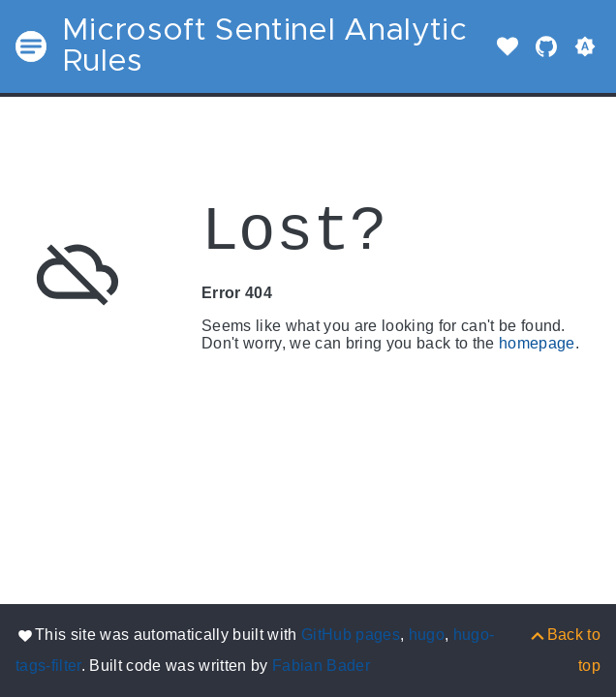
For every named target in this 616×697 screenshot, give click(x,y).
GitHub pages (351, 635)
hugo (427, 635)
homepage (537, 343)
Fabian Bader (321, 666)
